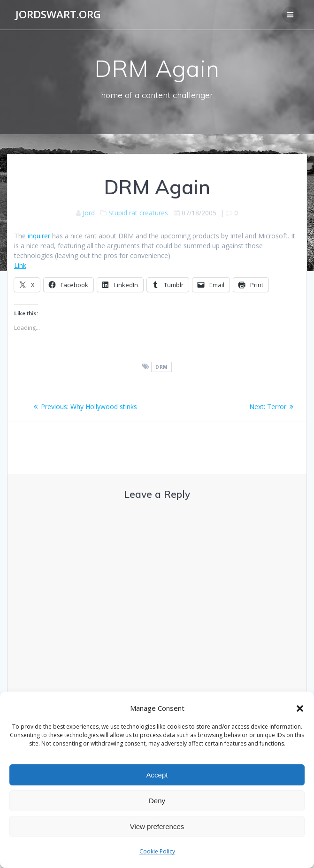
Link (20, 265)
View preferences (157, 826)
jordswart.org (58, 15)
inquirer (39, 236)
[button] (300, 708)
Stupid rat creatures (138, 213)
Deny (157, 801)
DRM (161, 367)
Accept (157, 775)
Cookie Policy (157, 851)
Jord (89, 213)
